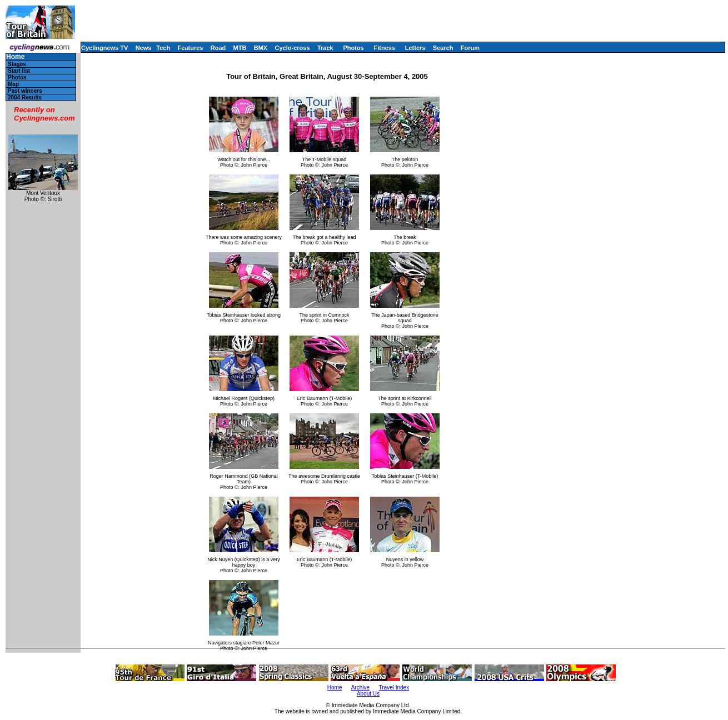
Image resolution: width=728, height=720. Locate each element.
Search (443, 48)
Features (191, 48)
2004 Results (25, 97)
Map (13, 84)
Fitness (384, 48)
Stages (17, 64)
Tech (163, 48)
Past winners (25, 91)
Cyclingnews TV (104, 48)
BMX (261, 48)
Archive (360, 687)
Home (15, 57)
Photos (353, 48)
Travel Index (394, 687)
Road (218, 48)
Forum (470, 48)
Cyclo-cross (293, 48)
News (144, 48)
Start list (19, 71)
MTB (240, 48)
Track (325, 48)
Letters (415, 48)
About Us (368, 694)
